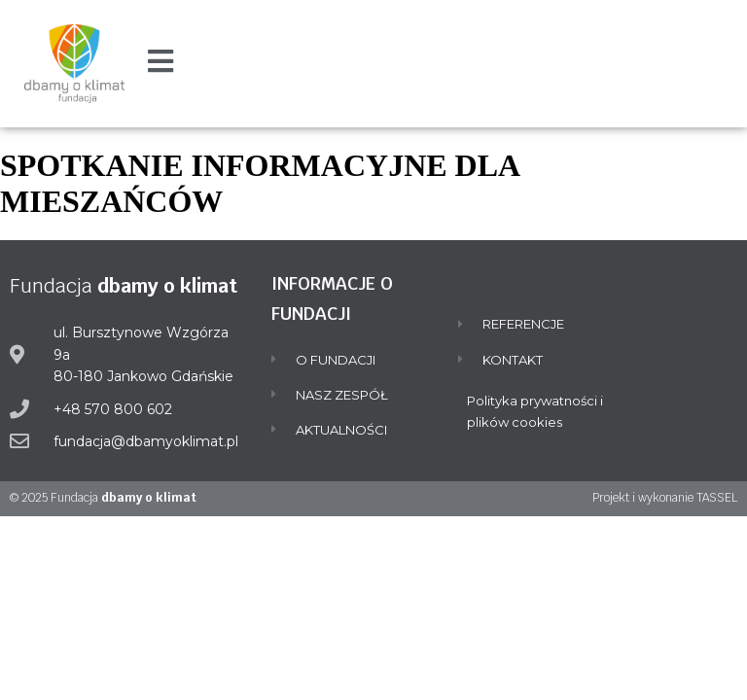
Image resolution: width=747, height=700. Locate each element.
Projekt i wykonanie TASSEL (665, 498)
